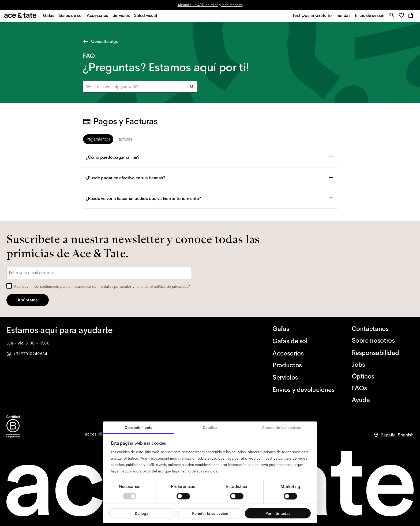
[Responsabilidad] (383, 353)
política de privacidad (171, 286)
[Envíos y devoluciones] (303, 390)
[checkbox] (9, 286)
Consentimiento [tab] (138, 427)
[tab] (98, 141)
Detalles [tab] (210, 427)
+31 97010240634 (27, 354)
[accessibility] (98, 434)
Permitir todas (278, 513)
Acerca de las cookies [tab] (281, 427)
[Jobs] (383, 365)
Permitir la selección (210, 513)
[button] (402, 17)
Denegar (142, 513)
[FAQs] (383, 388)
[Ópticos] (383, 376)
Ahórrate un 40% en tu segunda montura (210, 5)
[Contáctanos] (383, 329)
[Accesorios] (303, 353)
